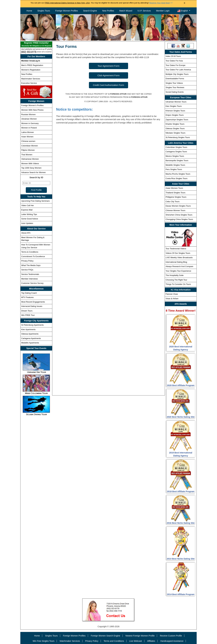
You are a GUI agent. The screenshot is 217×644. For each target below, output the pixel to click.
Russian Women (28, 114)
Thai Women (27, 155)
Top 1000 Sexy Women (31, 168)
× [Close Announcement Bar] (185, 3)
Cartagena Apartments (31, 338)
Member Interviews (30, 279)
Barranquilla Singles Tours (177, 160)
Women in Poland (29, 128)
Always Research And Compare (179, 266)
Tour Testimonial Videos (176, 249)
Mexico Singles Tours (175, 156)
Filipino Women (28, 150)
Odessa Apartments (30, 334)
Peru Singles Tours (174, 169)
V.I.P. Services (144, 11)
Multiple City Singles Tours (177, 74)
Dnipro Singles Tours (175, 115)
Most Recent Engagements (33, 302)
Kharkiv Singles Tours (175, 124)
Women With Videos (30, 163)
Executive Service (29, 83)
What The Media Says (31, 265)
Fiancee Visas (172, 294)
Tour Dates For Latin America (178, 70)
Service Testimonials (30, 274)
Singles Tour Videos (174, 83)
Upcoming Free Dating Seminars (35, 201)
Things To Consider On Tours (178, 284)
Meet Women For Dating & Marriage (33, 239)
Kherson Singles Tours (175, 111)
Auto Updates (27, 223)
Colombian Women (30, 146)
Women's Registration (31, 70)
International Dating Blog (176, 262)
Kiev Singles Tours (174, 106)
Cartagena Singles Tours (176, 152)
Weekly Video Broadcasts (179, 257)
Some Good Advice (30, 219)
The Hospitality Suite (175, 275)
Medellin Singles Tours (175, 165)
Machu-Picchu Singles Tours (178, 174)
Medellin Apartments (30, 343)
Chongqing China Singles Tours (179, 219)
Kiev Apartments (28, 329)
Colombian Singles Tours (176, 147)
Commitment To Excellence (33, 256)
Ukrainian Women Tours (176, 102)
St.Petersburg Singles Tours (178, 137)
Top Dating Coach (29, 293)
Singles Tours (44, 11)
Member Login (163, 11)
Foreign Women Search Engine (106, 636)
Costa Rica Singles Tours (177, 178)
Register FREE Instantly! (36, 45)
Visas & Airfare (172, 299)
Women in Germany (30, 123)
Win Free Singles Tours (44, 641)
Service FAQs (27, 270)
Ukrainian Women (29, 119)
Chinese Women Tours (175, 210)
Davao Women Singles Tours (178, 206)
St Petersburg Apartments (32, 325)
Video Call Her (28, 205)
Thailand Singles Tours (175, 193)
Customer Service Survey (32, 283)
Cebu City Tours (173, 202)
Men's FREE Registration (32, 65)
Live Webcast (136, 641)
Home (29, 11)
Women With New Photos (32, 110)
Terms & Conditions (30, 252)
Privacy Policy (27, 261)
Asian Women (27, 137)
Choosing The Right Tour (176, 280)
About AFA (26, 233)
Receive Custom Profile (171, 636)
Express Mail (27, 210)
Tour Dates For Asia (174, 61)
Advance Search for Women (33, 172)
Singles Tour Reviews (175, 87)
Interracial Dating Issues (32, 306)
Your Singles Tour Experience (178, 271)
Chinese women (28, 141)
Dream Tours (27, 311)
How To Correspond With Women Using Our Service (36, 246)
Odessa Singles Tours (175, 128)
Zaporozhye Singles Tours (177, 120)
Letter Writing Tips (29, 214)
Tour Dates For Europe (176, 65)
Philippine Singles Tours (176, 197)
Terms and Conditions (114, 641)
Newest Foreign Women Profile (140, 636)
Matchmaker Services (31, 79)
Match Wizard (126, 11)
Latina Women (28, 132)
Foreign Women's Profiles (32, 105)
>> (161, 3)
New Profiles (108, 11)
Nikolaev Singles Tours (175, 133)
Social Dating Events (175, 92)
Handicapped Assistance (172, 641)
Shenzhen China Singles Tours (179, 215)
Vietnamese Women (30, 159)
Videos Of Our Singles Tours (178, 253)
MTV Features (27, 297)
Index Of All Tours (173, 56)
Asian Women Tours (174, 188)
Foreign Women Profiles (67, 11)
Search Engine (90, 11)
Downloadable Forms (175, 79)
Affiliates (151, 641)
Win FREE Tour (28, 315)
